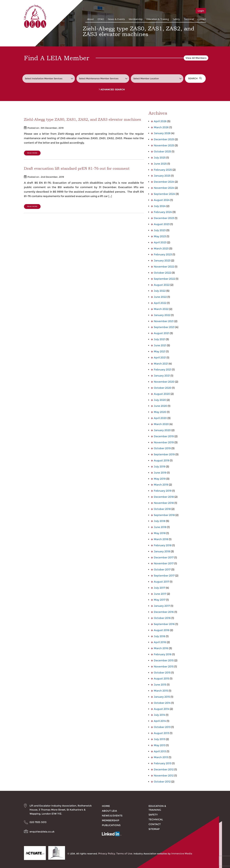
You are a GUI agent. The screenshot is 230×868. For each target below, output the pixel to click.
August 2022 (162, 285)
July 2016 (160, 636)
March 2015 (161, 691)
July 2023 (160, 230)
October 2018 (162, 509)
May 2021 (160, 351)
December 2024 (164, 182)
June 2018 (160, 527)
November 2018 (164, 503)
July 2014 (159, 715)
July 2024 (160, 206)
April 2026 (160, 121)
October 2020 (163, 388)
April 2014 (160, 721)
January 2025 (162, 176)
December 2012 (164, 769)
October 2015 (162, 673)
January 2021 (162, 376)
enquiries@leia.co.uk (42, 832)
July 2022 (160, 291)
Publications (111, 825)
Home (106, 806)
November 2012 (164, 776)
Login (201, 11)
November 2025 (164, 145)
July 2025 (160, 158)
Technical (189, 19)
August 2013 (161, 733)
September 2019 (164, 454)
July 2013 (159, 739)
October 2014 (162, 703)
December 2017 (164, 558)
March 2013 (161, 757)
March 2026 (161, 127)
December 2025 (164, 139)
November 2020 (164, 382)
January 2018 (162, 551)
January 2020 (162, 430)
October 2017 (162, 570)
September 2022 (164, 279)
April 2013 (160, 751)
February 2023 (163, 254)
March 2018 (161, 539)
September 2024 (164, 194)
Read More (32, 153)
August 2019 (162, 460)
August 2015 (161, 679)
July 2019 (160, 467)
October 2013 (162, 727)
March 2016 (161, 648)
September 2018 (164, 515)
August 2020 (162, 394)
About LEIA (109, 811)
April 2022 (160, 303)
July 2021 (159, 339)
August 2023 (162, 224)
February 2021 (163, 370)
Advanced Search (112, 89)
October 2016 (162, 618)
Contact (202, 19)
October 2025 (162, 152)
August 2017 (161, 582)
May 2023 (160, 236)
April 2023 (160, 242)
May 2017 (160, 600)
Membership (136, 19)
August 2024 (162, 200)
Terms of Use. (125, 854)
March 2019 (161, 485)
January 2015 (162, 697)
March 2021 (161, 364)
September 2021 (164, 327)
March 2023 (161, 249)
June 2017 (160, 594)
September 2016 (164, 624)
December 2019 (164, 436)
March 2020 (161, 424)
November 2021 (164, 321)
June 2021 (160, 345)
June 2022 (160, 297)
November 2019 (164, 442)
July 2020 (160, 400)
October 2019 (162, 448)
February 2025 (163, 170)
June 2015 (160, 685)
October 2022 (162, 273)
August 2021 (161, 333)
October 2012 (162, 782)
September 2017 (164, 576)
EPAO (101, 19)
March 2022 (161, 309)
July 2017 (159, 588)
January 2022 (162, 315)
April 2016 (160, 642)
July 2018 (160, 521)
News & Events (116, 19)
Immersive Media (182, 854)
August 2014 (161, 709)
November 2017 (164, 563)
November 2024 (164, 188)
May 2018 (160, 533)
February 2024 (163, 212)
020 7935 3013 (38, 822)
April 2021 (160, 358)
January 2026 (162, 133)
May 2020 (160, 412)
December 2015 (164, 660)
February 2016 (163, 654)
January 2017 (162, 606)
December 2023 (164, 218)
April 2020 (160, 418)
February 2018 (163, 545)
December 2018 (164, 497)
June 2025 (160, 164)
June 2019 (160, 473)
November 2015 (164, 667)
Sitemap (154, 829)
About (90, 19)
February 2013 (163, 763)
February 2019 (163, 491)
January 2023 (162, 261)
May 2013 (160, 745)
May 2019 (160, 479)
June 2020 (160, 406)
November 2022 (164, 267)
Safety (176, 19)
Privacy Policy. (107, 854)
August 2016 (162, 630)
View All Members (196, 58)
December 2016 (164, 612)
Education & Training (158, 19)
